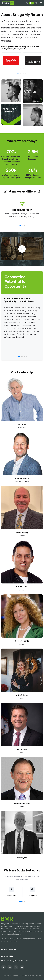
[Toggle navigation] (41, 3)
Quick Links (7, 950)
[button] (18, 73)
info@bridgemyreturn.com (15, 960)
